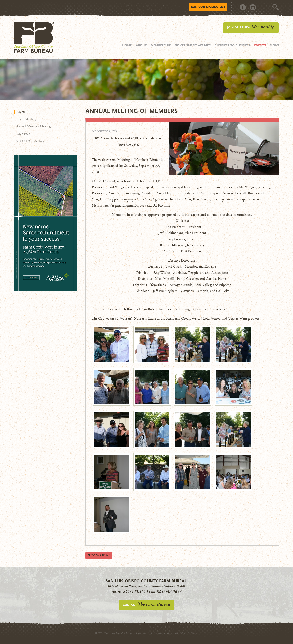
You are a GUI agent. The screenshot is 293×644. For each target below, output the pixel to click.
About (141, 45)
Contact (146, 604)
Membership (161, 45)
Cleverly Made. (189, 633)
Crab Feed (23, 134)
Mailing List (208, 7)
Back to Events (99, 555)
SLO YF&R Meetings (31, 141)
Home (127, 45)
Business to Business (232, 45)
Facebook (243, 7)
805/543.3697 (169, 591)
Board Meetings (27, 119)
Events (260, 45)
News (274, 45)
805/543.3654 (136, 591)
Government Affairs (193, 45)
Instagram (253, 7)
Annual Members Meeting (34, 126)
